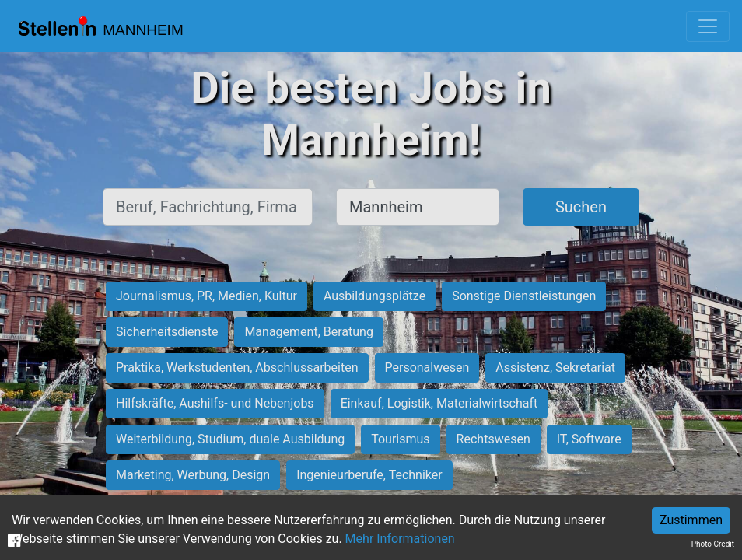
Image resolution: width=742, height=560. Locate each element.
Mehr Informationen (400, 539)
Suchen (581, 207)
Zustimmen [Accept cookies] (691, 520)
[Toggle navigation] (708, 26)
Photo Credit (713, 544)
